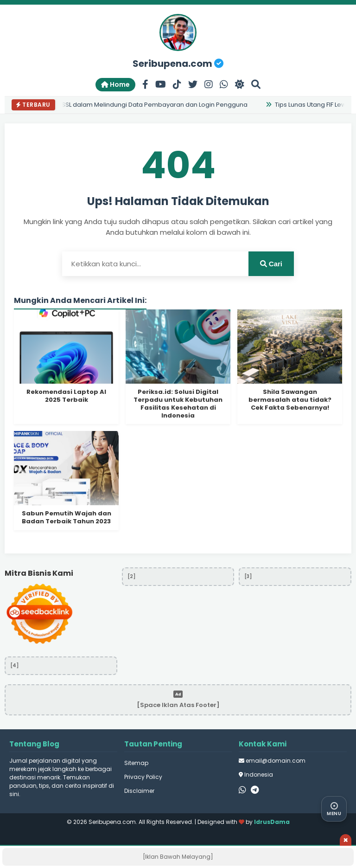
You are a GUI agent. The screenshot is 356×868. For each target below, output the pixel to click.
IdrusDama (272, 822)
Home (115, 84)
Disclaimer (139, 791)
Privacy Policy (143, 777)
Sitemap (136, 763)
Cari (271, 264)
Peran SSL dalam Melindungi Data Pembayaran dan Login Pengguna (144, 105)
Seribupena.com (178, 64)
